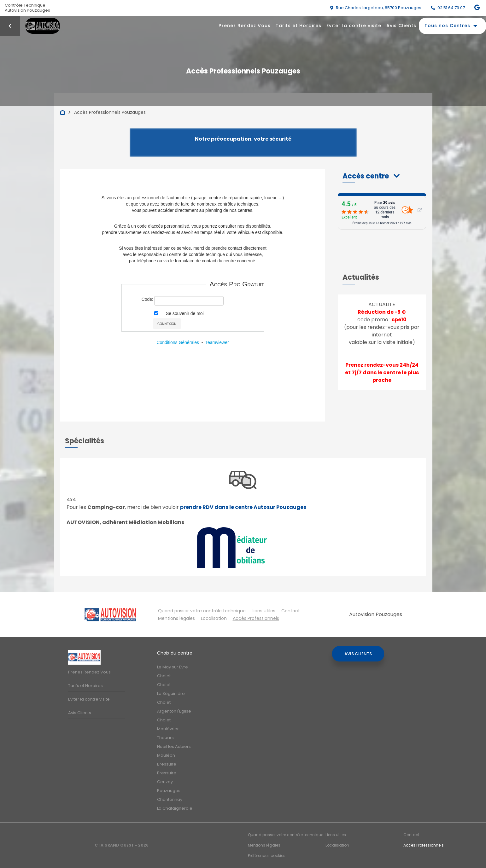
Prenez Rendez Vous (245, 26)
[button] (371, 176)
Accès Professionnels (256, 618)
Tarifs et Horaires (299, 26)
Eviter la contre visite (354, 26)
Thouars (165, 738)
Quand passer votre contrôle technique (202, 611)
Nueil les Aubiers (174, 746)
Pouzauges (169, 791)
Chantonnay (170, 799)
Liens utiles (263, 611)
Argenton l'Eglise (174, 711)
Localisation (214, 618)
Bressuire (167, 764)
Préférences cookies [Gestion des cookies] (267, 856)
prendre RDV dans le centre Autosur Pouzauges (243, 507)
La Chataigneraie (175, 808)
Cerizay (165, 782)
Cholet (164, 676)
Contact (291, 611)
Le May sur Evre (173, 667)
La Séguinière (171, 693)
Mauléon (166, 755)
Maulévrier (168, 729)
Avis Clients (401, 26)
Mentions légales (176, 618)
